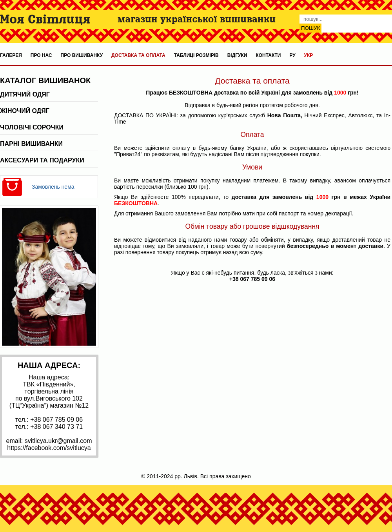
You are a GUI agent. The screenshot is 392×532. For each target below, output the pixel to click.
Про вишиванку (82, 55)
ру (292, 55)
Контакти (268, 55)
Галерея (11, 55)
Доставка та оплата (138, 55)
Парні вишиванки (31, 144)
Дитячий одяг (25, 94)
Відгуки (237, 55)
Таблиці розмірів (196, 55)
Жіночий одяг (25, 111)
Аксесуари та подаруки (42, 160)
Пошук (310, 28)
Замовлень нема (53, 187)
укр (309, 55)
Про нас (41, 55)
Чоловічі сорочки (32, 127)
